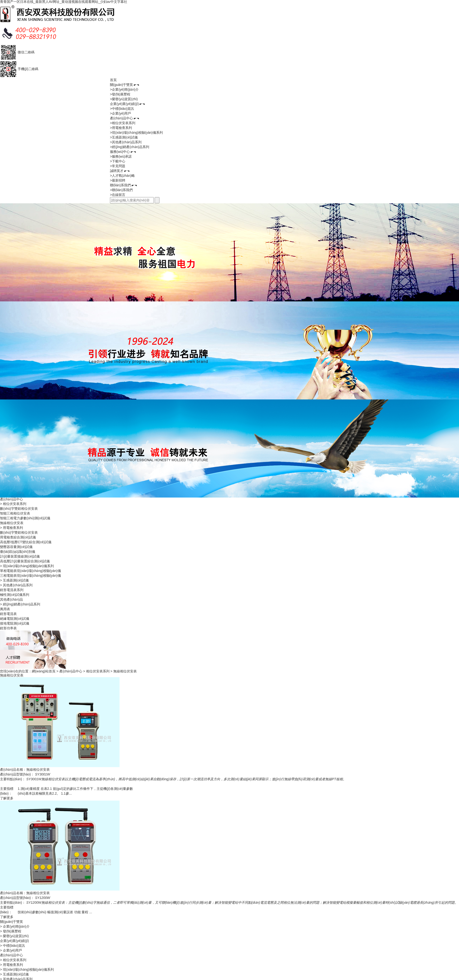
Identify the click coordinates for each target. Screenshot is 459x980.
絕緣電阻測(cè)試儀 (15, 619)
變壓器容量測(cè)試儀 (16, 547)
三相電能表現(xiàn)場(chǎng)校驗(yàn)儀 (30, 576)
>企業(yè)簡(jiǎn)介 (124, 89)
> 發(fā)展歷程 (11, 931)
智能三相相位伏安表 (15, 513)
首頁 (113, 80)
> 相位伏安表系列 (13, 504)
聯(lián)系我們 (120, 185)
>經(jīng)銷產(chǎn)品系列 (130, 147)
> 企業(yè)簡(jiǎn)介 (15, 926)
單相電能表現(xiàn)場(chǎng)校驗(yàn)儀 (30, 571)
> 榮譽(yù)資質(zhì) (14, 936)
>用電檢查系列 (121, 128)
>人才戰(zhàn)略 (122, 176)
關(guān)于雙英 (121, 85)
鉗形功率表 (8, 628)
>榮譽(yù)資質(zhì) (124, 99)
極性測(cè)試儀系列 (15, 595)
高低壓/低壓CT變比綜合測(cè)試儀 (26, 542)
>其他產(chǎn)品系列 (126, 142)
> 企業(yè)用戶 (11, 950)
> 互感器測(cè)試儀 (14, 580)
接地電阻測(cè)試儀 (15, 623)
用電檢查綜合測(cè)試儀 (18, 537)
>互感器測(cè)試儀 (124, 137)
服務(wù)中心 (120, 152)
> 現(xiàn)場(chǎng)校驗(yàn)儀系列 (27, 566)
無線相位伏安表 (12, 523)
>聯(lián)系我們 (121, 190)
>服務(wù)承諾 (121, 156)
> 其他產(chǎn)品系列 (16, 585)
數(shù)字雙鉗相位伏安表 (19, 509)
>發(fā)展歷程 (120, 94)
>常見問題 (118, 166)
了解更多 (7, 798)
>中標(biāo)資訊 (122, 109)
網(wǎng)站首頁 (44, 671)
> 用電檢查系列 (11, 528)
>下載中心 (118, 161)
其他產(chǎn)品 (11, 599)
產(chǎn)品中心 (121, 118)
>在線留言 (118, 195)
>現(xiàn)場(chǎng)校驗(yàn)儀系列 (136, 133)
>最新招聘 (118, 180)
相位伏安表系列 (98, 671)
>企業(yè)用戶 (120, 113)
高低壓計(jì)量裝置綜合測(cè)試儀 (25, 561)
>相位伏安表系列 (123, 123)
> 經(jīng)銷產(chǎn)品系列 (20, 604)
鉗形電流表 (8, 614)
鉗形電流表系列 (12, 590)
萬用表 (5, 609)
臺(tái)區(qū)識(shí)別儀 (18, 552)
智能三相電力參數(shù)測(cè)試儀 (25, 518)
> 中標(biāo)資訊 (12, 946)
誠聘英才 (117, 171)
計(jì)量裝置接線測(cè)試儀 (20, 556)
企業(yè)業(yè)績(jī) (124, 104)
